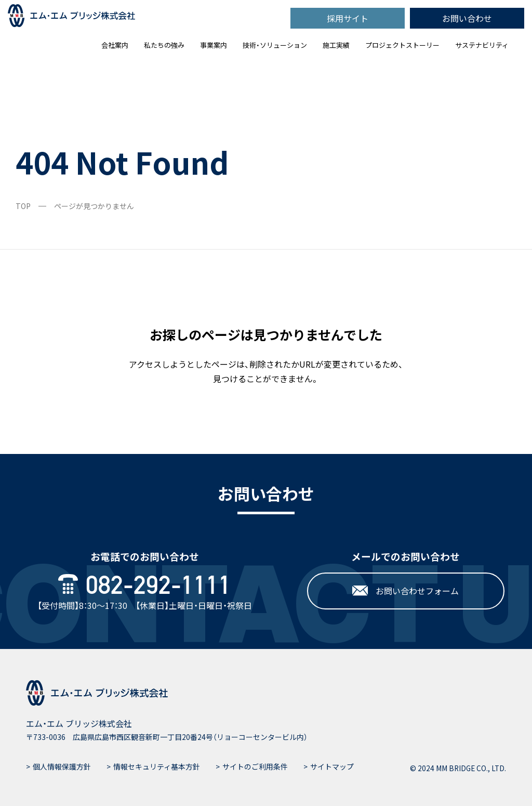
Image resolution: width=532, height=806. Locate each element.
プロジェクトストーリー (402, 45)
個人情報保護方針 (62, 766)
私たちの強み (164, 45)
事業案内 (214, 45)
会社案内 (115, 45)
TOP (23, 206)
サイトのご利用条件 (255, 766)
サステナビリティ (482, 45)
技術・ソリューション (275, 45)
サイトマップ (332, 766)
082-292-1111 (145, 585)
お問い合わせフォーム (405, 591)
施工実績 (336, 45)
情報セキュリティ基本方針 (157, 766)
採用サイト (348, 18)
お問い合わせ (467, 18)
